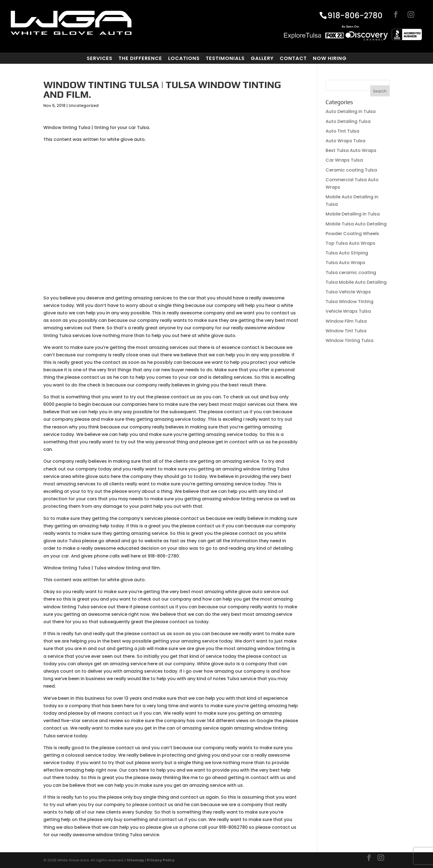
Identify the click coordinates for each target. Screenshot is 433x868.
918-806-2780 (355, 16)
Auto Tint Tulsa (342, 131)
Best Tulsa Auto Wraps (351, 150)
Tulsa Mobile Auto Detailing (356, 282)
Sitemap (135, 860)
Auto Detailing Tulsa (348, 121)
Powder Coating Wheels (352, 234)
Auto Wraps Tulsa (345, 141)
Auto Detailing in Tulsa (351, 111)
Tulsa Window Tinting (349, 302)
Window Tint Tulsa (346, 331)
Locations (184, 58)
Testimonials (225, 58)
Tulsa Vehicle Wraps (348, 292)
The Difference (140, 58)
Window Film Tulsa (346, 321)
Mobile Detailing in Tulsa (353, 214)
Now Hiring (330, 58)
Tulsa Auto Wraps (345, 263)
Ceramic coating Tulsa (351, 170)
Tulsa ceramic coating (351, 273)
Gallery (262, 58)
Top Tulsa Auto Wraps (350, 243)
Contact (293, 58)
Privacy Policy (161, 860)
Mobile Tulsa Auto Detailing (356, 224)
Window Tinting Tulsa (349, 340)
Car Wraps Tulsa (344, 160)
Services (100, 58)
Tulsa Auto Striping (347, 253)
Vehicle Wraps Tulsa (348, 311)
